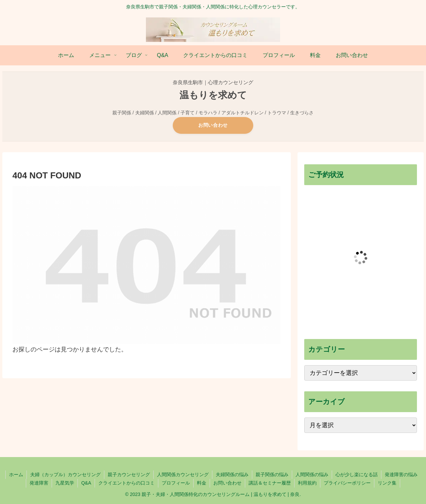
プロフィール (176, 483)
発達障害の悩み (401, 474)
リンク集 (387, 483)
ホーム (16, 474)
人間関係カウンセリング (183, 474)
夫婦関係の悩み (232, 474)
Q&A (86, 483)
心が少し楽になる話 (357, 474)
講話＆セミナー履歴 (270, 483)
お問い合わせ (213, 125)
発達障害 (39, 483)
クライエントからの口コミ (126, 483)
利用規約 (307, 483)
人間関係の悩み (312, 474)
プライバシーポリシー (347, 483)
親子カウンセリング (129, 474)
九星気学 (65, 483)
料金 (202, 483)
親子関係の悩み (272, 474)
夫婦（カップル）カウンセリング (65, 474)
